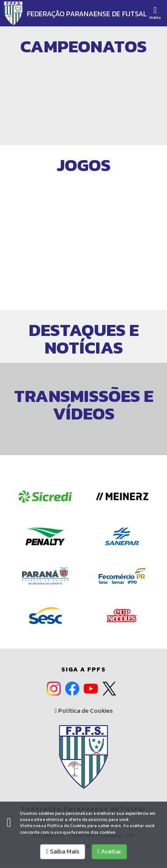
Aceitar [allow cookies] (109, 852)
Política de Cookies (83, 711)
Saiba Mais (62, 852)
